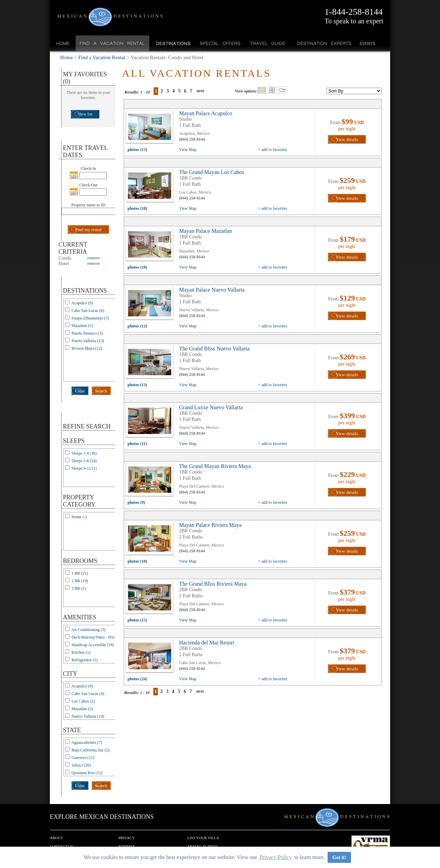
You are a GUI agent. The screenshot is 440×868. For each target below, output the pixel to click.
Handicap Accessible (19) (93, 645)
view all (151, 129)
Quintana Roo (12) (87, 773)
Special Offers (220, 43)
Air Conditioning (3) (88, 630)
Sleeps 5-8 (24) (84, 461)
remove (93, 258)
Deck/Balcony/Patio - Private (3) (99, 637)
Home (63, 43)
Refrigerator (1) (85, 660)
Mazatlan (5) (82, 326)
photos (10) (137, 267)
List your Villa (203, 838)
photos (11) (137, 444)
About (56, 838)
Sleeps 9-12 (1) (84, 468)
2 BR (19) (80, 581)
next (200, 91)
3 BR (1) (79, 588)
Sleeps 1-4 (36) (84, 453)
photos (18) (137, 208)
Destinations (173, 43)
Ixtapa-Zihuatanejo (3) (90, 318)
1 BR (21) (80, 573)
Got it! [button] (339, 857)
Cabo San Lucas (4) (88, 694)
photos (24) (137, 679)
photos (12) (137, 326)
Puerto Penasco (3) (87, 333)
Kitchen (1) (81, 652)
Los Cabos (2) (83, 701)
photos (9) (136, 502)
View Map (188, 150)
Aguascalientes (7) (87, 742)
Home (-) (79, 517)
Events (367, 43)
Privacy (127, 838)
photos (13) (137, 150)
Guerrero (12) (83, 758)
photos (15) (137, 620)
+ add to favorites (273, 150)
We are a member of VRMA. (371, 846)
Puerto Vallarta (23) (88, 341)
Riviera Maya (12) (87, 348)
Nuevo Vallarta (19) (88, 716)
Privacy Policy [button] (276, 857)
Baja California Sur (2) (90, 750)
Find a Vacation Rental (113, 43)
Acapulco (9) (82, 303)
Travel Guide (268, 43)
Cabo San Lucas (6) (88, 311)
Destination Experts (323, 43)
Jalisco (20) (81, 765)
